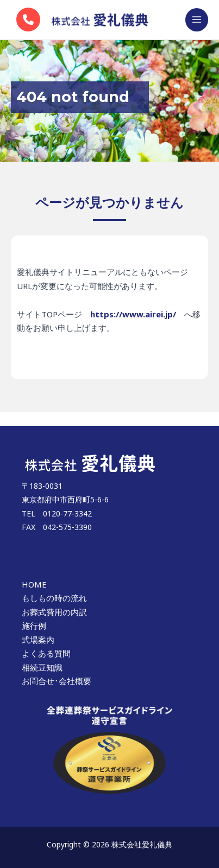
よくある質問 (46, 653)
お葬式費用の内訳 (54, 612)
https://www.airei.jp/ (133, 314)
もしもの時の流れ (54, 598)
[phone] (28, 20)
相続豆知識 (42, 667)
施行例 (34, 626)
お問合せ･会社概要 (57, 681)
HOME (34, 584)
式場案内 (38, 640)
